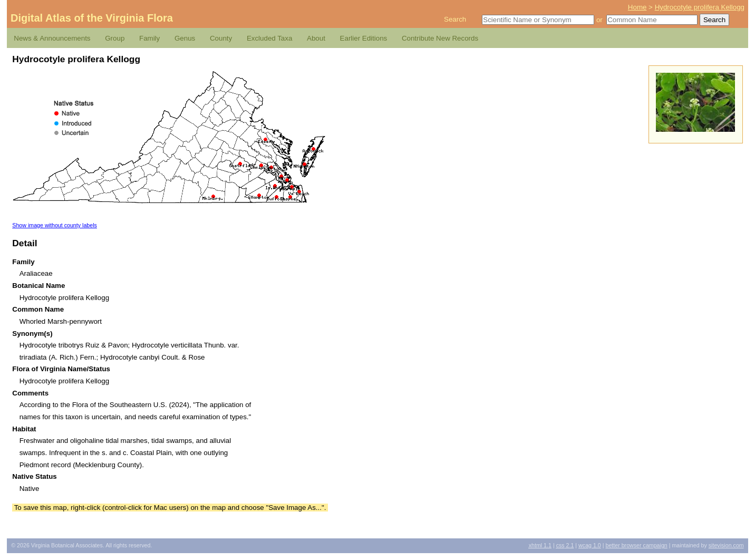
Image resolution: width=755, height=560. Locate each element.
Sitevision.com (726, 545)
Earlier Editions (364, 38)
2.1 (565, 545)
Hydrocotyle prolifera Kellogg (700, 7)
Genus (185, 38)
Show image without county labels (55, 225)
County (221, 38)
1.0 (590, 545)
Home (637, 7)
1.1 (540, 545)
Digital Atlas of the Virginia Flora (92, 18)
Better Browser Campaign (636, 545)
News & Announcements (52, 38)
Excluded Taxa (269, 38)
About (316, 38)
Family (149, 38)
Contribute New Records (440, 38)
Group (115, 38)
